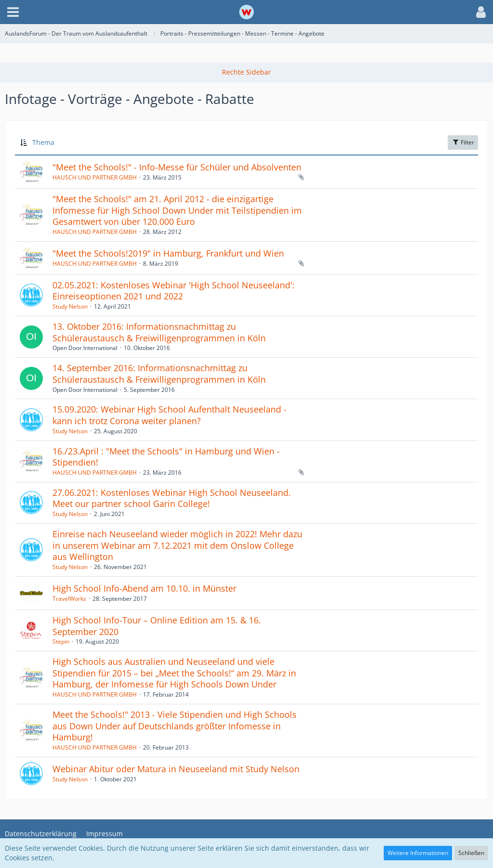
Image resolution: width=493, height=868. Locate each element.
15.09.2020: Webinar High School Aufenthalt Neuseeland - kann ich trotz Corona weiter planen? (169, 415)
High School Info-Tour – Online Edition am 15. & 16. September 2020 (157, 626)
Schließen (471, 853)
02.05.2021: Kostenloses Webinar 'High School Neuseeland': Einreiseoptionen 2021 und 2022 (174, 291)
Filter (463, 142)
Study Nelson (70, 306)
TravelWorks (69, 599)
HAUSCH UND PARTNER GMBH (95, 177)
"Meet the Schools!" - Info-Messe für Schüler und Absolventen (177, 167)
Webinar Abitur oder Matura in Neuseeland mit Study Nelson (176, 769)
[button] (13, 12)
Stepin (61, 641)
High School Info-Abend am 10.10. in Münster (144, 588)
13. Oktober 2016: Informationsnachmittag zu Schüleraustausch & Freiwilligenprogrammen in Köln (159, 332)
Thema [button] (43, 142)
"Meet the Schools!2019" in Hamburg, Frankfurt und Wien (168, 253)
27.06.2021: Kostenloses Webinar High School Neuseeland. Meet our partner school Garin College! (172, 498)
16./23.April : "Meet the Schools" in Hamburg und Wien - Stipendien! (166, 457)
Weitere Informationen (418, 853)
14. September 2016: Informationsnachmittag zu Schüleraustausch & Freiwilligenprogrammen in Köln (159, 374)
